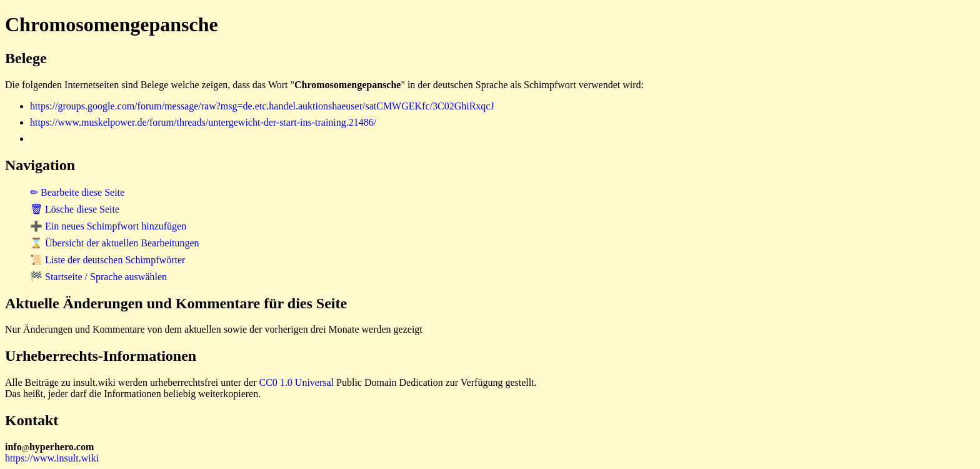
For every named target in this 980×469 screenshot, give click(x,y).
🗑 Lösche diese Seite (75, 209)
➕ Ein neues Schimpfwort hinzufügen (108, 226)
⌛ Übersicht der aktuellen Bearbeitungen (115, 243)
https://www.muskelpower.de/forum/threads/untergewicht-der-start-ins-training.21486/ (203, 122)
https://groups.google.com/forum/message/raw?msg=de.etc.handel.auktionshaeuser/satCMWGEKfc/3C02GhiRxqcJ (262, 106)
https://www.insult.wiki (52, 458)
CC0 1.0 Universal (297, 382)
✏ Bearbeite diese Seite (77, 192)
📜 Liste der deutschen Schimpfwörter (107, 260)
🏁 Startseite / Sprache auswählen (98, 277)
